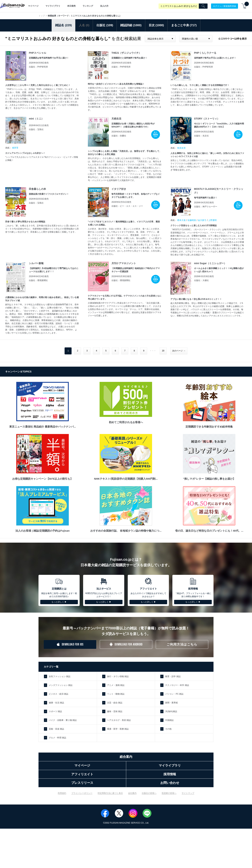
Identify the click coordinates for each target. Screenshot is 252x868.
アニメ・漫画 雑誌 (116, 685)
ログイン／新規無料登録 (225, 6)
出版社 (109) (105, 25)
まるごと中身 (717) (184, 25)
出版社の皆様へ (149, 793)
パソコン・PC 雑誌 (174, 694)
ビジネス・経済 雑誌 (59, 694)
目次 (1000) (156, 25)
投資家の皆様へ (169, 793)
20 (163, 351)
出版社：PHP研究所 (38, 67)
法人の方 (104, 6)
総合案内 (126, 757)
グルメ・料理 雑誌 (57, 738)
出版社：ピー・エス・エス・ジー (127, 206)
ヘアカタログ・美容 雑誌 (119, 720)
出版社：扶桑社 (119, 136)
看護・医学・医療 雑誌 (118, 729)
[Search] (203, 6)
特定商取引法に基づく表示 (110, 793)
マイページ (33, 6)
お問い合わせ (170, 783)
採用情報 (170, 774)
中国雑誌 (169, 720)
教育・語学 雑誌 (173, 676)
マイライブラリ (53, 6)
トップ (42, 16)
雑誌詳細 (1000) (131, 25)
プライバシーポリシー (82, 793)
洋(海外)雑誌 (171, 711)
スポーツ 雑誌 (55, 711)
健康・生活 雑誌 (56, 703)
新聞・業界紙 (171, 703)
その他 (168, 729)
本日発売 (71, 6)
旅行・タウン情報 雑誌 (118, 676)
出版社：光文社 (201, 136)
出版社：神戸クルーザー (206, 207)
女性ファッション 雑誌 (60, 676)
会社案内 (132, 793)
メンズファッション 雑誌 (61, 685)
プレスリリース (82, 783)
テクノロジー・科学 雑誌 (177, 685)
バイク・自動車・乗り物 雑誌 (63, 720)
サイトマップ (188, 793)
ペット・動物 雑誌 (116, 694)
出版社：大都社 (201, 280)
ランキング (88, 6)
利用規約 (62, 793)
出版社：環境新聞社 (38, 280)
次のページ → (179, 351)
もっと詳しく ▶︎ (59, 602)
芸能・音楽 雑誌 (56, 729)
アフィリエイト (82, 774)
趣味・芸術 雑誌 (115, 711)
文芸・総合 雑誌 (115, 703)
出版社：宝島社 (36, 129)
